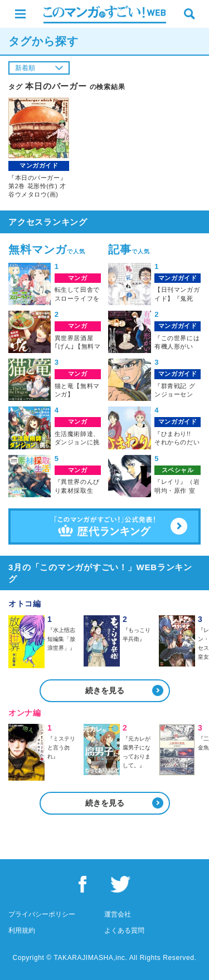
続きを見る (105, 690)
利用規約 (22, 930)
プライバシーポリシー (42, 914)
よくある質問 (124, 930)
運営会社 (118, 914)
